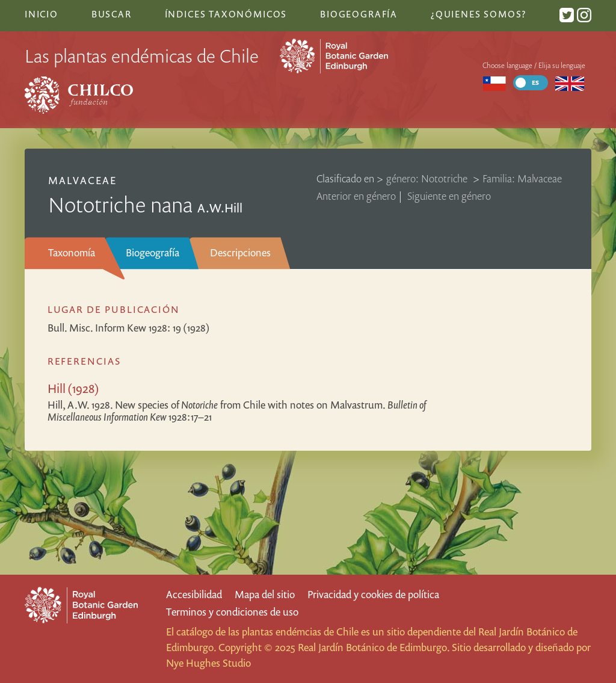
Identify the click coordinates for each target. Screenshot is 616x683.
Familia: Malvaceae (522, 178)
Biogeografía (152, 252)
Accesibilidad (194, 594)
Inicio (42, 14)
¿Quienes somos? (479, 14)
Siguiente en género (449, 196)
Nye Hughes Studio (208, 663)
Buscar (112, 14)
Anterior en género (356, 196)
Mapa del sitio (265, 594)
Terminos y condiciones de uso (232, 612)
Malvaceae (82, 180)
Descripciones (240, 252)
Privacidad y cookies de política (373, 594)
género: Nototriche (428, 178)
